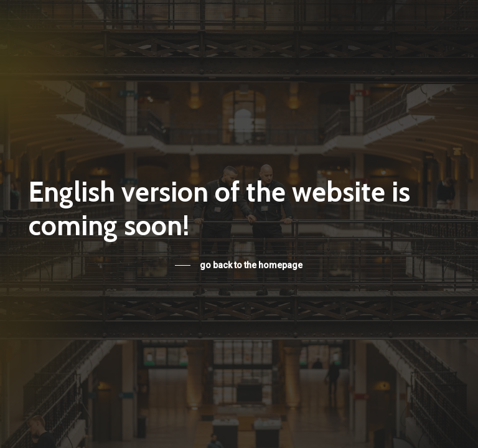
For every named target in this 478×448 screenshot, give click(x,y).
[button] (239, 265)
